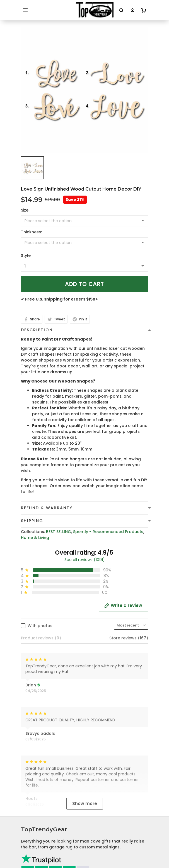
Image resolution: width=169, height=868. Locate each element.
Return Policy (34, 805)
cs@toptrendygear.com (51, 708)
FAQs (26, 859)
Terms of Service (38, 779)
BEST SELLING (59, 532)
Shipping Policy (36, 788)
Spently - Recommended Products (108, 532)
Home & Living (35, 538)
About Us (30, 841)
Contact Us (32, 850)
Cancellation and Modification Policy (58, 814)
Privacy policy (35, 770)
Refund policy (35, 796)
